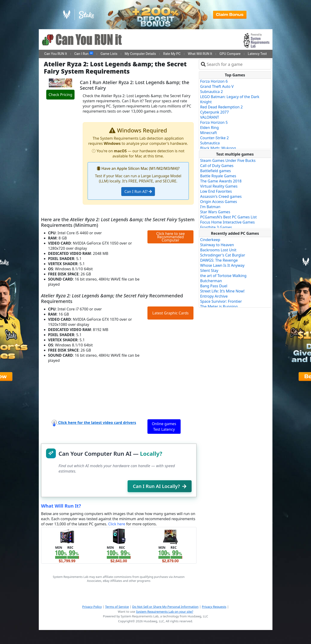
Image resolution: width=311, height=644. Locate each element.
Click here (117, 524)
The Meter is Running (219, 306)
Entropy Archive (214, 296)
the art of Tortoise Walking (223, 276)
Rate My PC (172, 54)
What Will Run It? (61, 506)
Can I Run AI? (138, 192)
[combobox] (238, 64)
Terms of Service (117, 607)
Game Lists (109, 54)
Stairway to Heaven (217, 245)
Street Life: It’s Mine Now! (222, 291)
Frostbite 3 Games (216, 227)
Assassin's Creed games (221, 196)
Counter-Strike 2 (214, 138)
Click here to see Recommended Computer (170, 237)
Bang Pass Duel (214, 286)
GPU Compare (230, 54)
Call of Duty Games (217, 166)
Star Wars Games (215, 212)
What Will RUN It (200, 54)
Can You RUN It (55, 54)
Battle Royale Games (218, 176)
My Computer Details (140, 54)
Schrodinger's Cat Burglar (223, 255)
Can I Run (84, 54)
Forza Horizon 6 (214, 81)
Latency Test (257, 54)
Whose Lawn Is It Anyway (222, 265)
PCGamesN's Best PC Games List (229, 217)
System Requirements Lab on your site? (165, 612)
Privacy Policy (92, 607)
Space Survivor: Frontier (221, 301)
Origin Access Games (219, 202)
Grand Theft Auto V (217, 86)
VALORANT (210, 117)
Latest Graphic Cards (170, 313)
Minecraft (209, 133)
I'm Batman (210, 207)
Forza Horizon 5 (214, 122)
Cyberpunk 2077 (215, 112)
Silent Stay (209, 270)
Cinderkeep (210, 240)
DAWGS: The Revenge (219, 260)
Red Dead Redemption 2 (222, 107)
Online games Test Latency (164, 427)
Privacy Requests (214, 607)
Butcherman (211, 281)
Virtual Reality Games (219, 186)
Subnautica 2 (212, 92)
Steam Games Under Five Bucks (228, 160)
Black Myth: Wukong (218, 148)
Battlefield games (216, 171)
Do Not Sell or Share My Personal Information (165, 607)
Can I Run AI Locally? (159, 486)
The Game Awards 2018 (221, 181)
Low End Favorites (216, 191)
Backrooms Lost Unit (218, 250)
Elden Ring (210, 128)
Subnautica (210, 143)
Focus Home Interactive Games (228, 222)
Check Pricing (60, 95)
